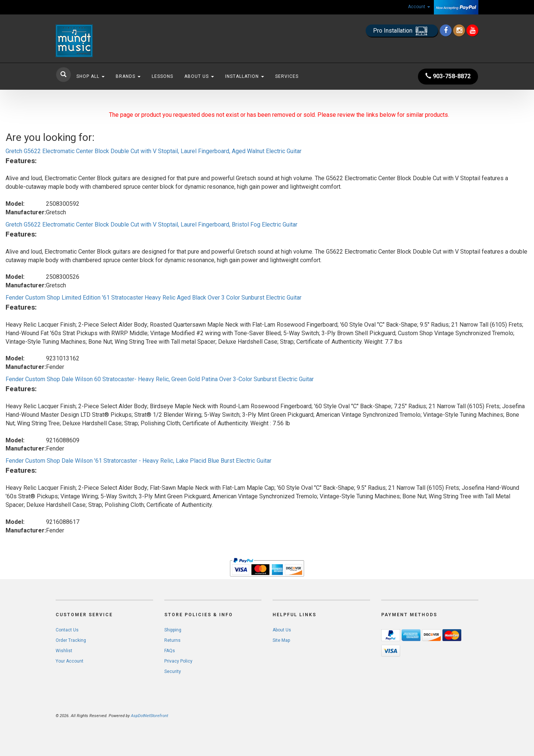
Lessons (162, 76)
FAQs (170, 651)
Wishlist (64, 651)
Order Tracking (71, 640)
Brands (128, 76)
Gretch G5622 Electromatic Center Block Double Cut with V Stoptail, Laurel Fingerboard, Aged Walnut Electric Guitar (154, 151)
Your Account (70, 661)
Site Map (281, 640)
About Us (199, 76)
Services (287, 76)
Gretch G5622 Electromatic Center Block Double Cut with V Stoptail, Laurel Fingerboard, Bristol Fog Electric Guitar (151, 225)
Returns (172, 640)
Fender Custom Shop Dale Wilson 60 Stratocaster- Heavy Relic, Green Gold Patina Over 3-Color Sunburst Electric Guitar (160, 379)
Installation (245, 76)
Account (419, 7)
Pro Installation (402, 31)
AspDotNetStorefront (149, 716)
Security (173, 671)
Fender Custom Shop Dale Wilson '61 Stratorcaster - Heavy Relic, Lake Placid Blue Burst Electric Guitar (139, 461)
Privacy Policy (178, 661)
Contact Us (67, 630)
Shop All (90, 76)
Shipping (173, 630)
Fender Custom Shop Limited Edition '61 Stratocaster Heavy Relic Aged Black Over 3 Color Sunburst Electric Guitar (154, 298)
